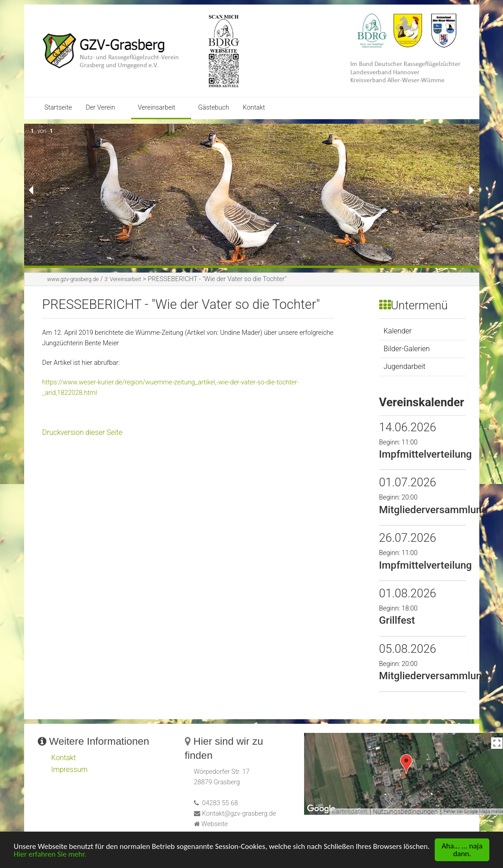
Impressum (70, 770)
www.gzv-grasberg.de (73, 279)
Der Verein (100, 108)
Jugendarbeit (405, 366)
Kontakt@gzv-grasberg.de (239, 814)
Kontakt (254, 108)
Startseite (58, 108)
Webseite (214, 824)
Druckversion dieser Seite (83, 432)
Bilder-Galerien (407, 349)
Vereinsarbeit (157, 108)
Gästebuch (213, 108)
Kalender (398, 331)
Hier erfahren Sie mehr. (50, 854)
